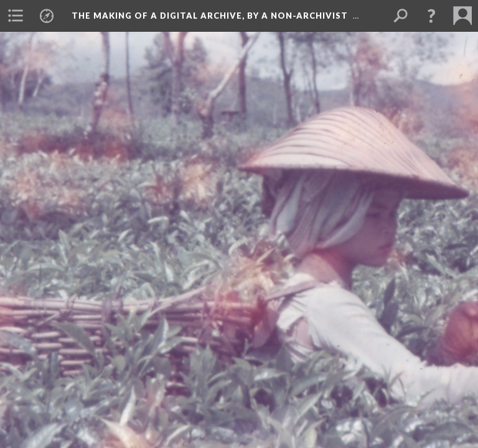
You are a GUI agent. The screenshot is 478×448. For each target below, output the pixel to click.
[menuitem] (16, 16)
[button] (431, 16)
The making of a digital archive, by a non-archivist (210, 16)
